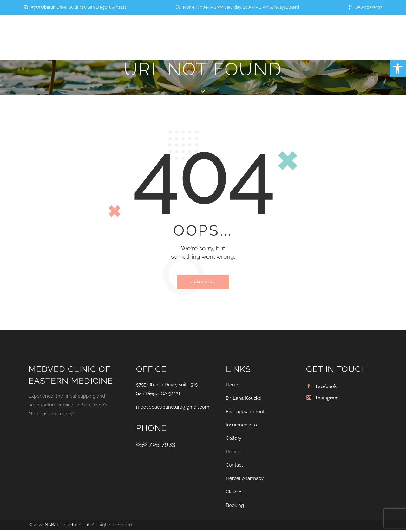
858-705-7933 (156, 447)
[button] (398, 68)
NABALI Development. (68, 527)
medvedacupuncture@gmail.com (173, 410)
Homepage (203, 283)
